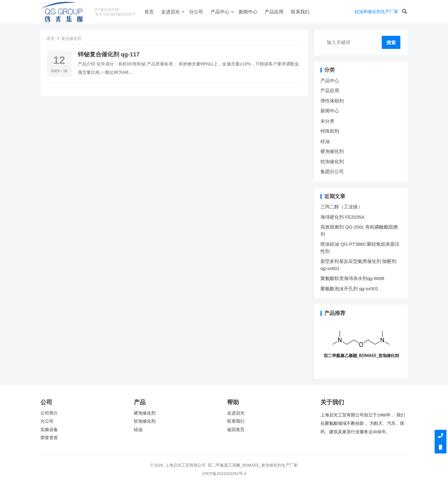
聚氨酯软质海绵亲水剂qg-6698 (352, 278)
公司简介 (49, 413)
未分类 (327, 121)
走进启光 (170, 12)
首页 (149, 12)
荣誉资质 (49, 438)
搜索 (391, 43)
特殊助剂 (330, 131)
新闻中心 (248, 12)
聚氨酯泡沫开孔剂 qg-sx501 (350, 289)
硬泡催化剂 (332, 151)
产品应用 (274, 12)
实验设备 (49, 430)
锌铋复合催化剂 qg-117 (109, 54)
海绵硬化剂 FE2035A (343, 217)
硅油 (325, 141)
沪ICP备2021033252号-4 (224, 474)
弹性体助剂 (332, 101)
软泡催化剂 (332, 161)
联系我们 (300, 12)
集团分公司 (332, 171)
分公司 (196, 12)
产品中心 (220, 12)
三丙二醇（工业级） (341, 207)
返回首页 (236, 430)
